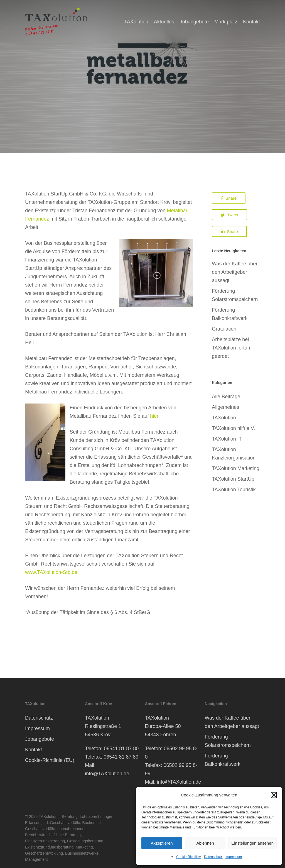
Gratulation (224, 329)
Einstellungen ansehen (252, 843)
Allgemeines (225, 407)
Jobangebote (40, 739)
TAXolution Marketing (236, 468)
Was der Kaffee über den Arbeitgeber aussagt (235, 272)
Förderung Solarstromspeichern (235, 295)
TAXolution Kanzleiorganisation (234, 454)
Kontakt (34, 750)
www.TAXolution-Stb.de (51, 572)
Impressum (234, 857)
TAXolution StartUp (233, 479)
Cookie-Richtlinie (189, 857)
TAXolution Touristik (234, 490)
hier (154, 416)
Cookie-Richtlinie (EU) (50, 760)
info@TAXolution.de (107, 774)
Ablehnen (205, 843)
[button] (274, 795)
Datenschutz (213, 857)
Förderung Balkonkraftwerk (230, 314)
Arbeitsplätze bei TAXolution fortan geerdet (231, 348)
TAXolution (224, 418)
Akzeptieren (162, 843)
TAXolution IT (227, 439)
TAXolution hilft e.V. (233, 428)
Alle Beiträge (226, 397)
